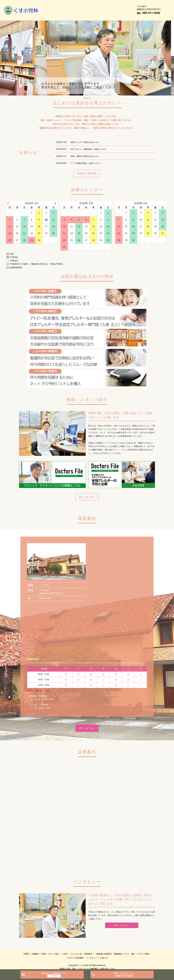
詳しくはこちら (87, 493)
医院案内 (49, 8)
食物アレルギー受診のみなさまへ (85, 138)
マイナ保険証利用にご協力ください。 (87, 159)
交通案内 (60, 4)
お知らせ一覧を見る (87, 169)
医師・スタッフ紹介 (79, 4)
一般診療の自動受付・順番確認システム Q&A (80, 8)
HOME (48, 4)
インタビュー (75, 12)
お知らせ (91, 12)
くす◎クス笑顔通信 (54, 12)
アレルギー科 (112, 4)
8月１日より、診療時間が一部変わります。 (89, 145)
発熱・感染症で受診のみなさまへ (85, 152)
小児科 (97, 4)
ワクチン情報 (113, 8)
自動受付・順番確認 (54, 973)
